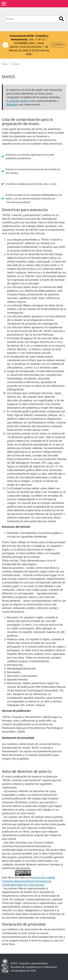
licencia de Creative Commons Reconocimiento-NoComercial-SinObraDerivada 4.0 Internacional (29, 881)
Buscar (61, 19)
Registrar (12, 104)
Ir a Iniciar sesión (17, 101)
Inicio (5, 64)
